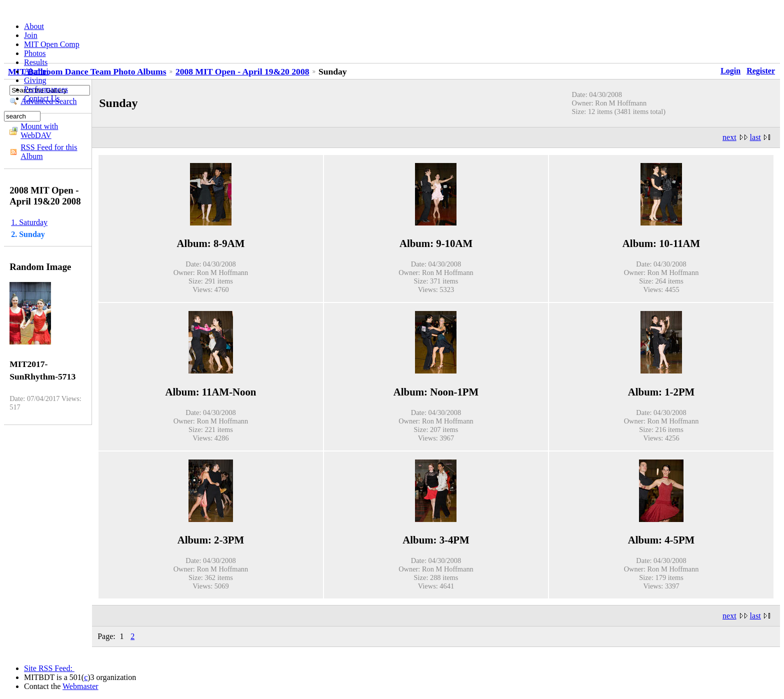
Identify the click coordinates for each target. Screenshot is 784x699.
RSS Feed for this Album (49, 152)
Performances (46, 89)
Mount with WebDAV (39, 131)
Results (36, 62)
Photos (35, 53)
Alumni (36, 71)
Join (31, 35)
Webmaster (80, 686)
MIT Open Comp (52, 44)
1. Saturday (29, 222)
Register (761, 71)
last (755, 137)
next (729, 137)
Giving (35, 80)
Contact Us (42, 98)
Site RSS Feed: (49, 668)
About (34, 26)
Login (730, 71)
